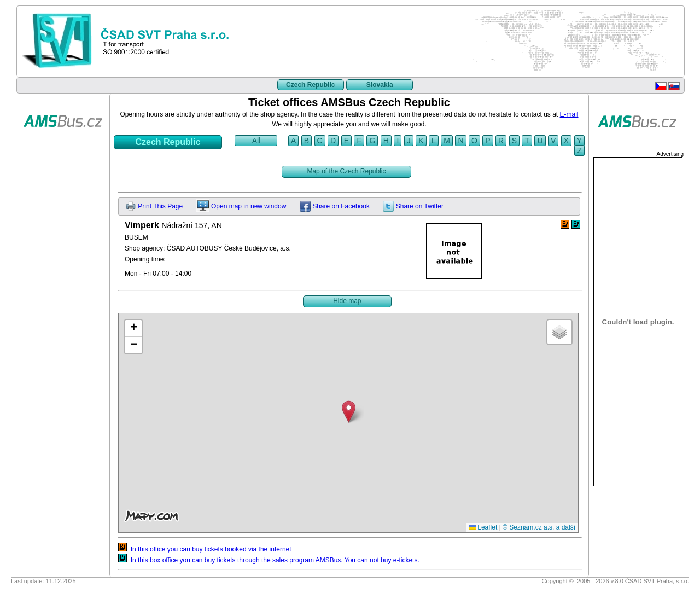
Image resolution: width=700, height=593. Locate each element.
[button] (349, 412)
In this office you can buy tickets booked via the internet (205, 549)
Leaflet (483, 527)
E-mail (569, 114)
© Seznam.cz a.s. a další (539, 527)
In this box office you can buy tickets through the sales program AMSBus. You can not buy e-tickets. (269, 560)
